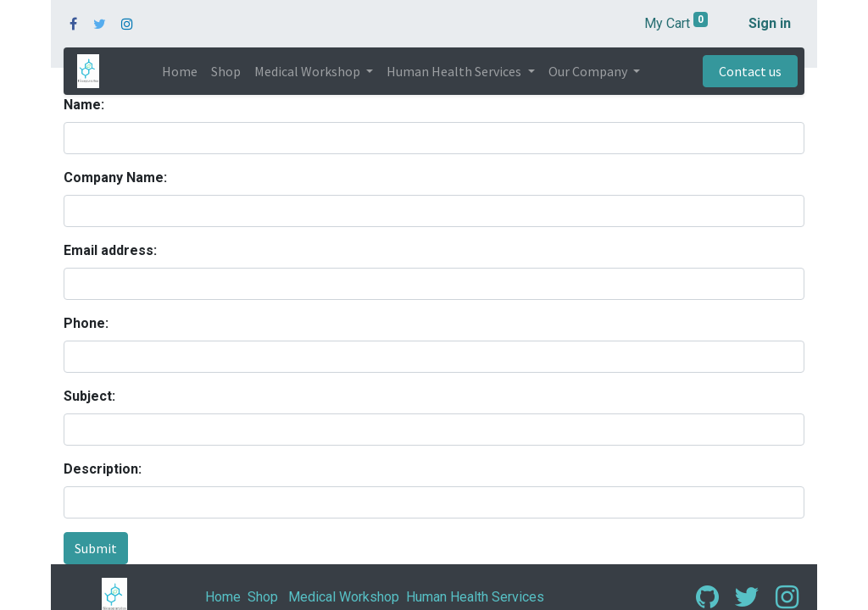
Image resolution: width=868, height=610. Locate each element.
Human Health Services (475, 597)
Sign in (770, 23)
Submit (96, 548)
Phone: (86, 323)
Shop (263, 597)
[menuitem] (180, 71)
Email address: (110, 250)
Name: (84, 105)
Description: (103, 469)
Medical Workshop (344, 597)
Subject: (89, 396)
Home (223, 597)
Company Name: (115, 177)
